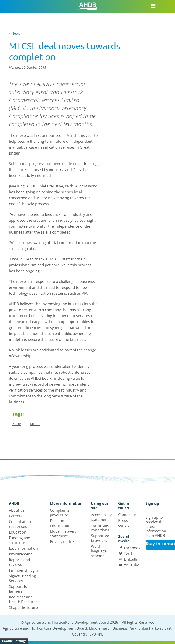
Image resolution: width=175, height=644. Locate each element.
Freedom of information (60, 523)
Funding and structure (20, 540)
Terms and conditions (100, 528)
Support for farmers (19, 589)
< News (14, 33)
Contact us (127, 515)
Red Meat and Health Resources (24, 599)
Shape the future (23, 607)
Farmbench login (23, 570)
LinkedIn (131, 559)
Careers (16, 516)
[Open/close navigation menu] (153, 6)
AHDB (17, 424)
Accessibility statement (101, 517)
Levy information (23, 548)
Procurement (20, 554)
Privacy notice (62, 542)
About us (17, 510)
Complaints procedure (60, 513)
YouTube (132, 565)
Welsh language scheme (99, 551)
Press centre (124, 523)
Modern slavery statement (63, 534)
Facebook (132, 548)
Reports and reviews (19, 562)
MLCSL (35, 424)
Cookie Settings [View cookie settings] (14, 641)
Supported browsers (100, 538)
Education (18, 532)
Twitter (130, 554)
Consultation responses (20, 524)
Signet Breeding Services (22, 578)
